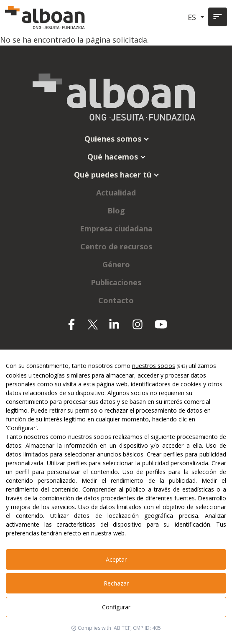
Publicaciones (116, 282)
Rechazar (116, 583)
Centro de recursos (116, 246)
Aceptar (116, 559)
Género (116, 264)
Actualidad (116, 193)
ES (193, 17)
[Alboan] (46, 17)
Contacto (116, 300)
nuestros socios (154, 366)
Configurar (116, 607)
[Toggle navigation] (218, 17)
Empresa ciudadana (116, 228)
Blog (116, 210)
